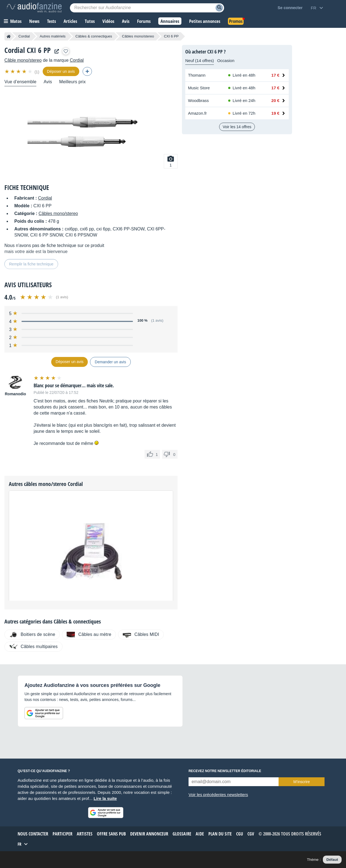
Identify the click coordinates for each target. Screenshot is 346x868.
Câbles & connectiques (94, 36)
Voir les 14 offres (237, 127)
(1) (37, 72)
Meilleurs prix (72, 82)
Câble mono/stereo (23, 60)
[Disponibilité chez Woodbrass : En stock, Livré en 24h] (243, 101)
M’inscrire (302, 782)
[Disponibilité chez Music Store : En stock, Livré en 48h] (243, 88)
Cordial (24, 36)
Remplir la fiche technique (31, 264)
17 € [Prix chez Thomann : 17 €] (275, 75)
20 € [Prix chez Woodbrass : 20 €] (275, 100)
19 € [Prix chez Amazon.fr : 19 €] (275, 113)
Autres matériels (53, 36)
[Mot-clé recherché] (147, 8)
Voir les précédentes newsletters (218, 795)
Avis (48, 82)
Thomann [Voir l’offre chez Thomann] (197, 75)
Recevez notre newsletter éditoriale (225, 771)
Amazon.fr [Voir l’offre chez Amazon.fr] (197, 113)
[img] (19, 71)
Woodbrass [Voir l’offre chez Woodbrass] (198, 100)
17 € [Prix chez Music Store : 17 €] (275, 88)
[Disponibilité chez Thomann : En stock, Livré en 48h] (243, 75)
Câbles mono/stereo (138, 36)
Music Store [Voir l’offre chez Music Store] (199, 88)
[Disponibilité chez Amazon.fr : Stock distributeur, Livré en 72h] (243, 113)
